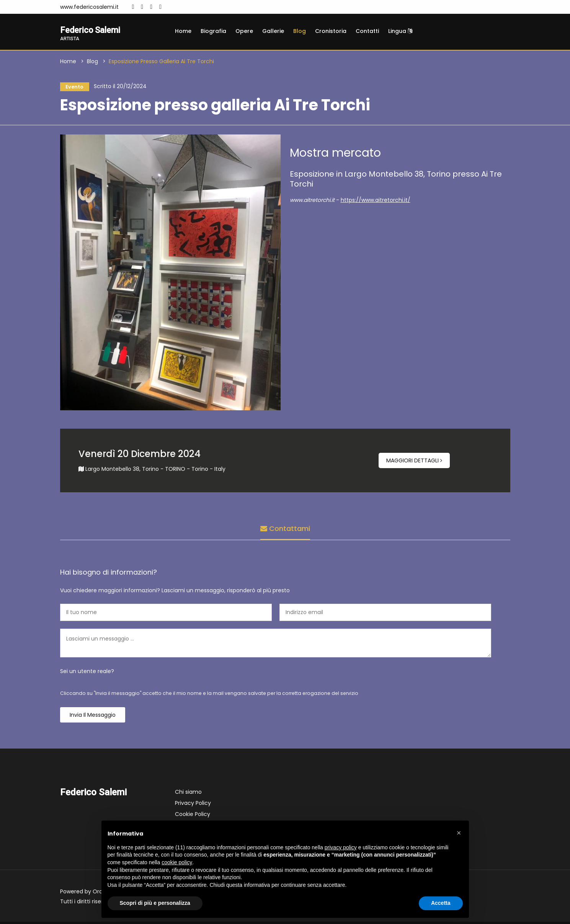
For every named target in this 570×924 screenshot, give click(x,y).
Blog (300, 31)
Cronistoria (331, 31)
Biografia (213, 31)
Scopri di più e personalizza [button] (155, 903)
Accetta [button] (441, 903)
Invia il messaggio (93, 717)
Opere (244, 31)
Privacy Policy (193, 805)
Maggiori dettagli (414, 463)
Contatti (367, 31)
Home (183, 31)
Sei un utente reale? (87, 673)
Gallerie (273, 31)
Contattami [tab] (285, 529)
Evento (73, 88)
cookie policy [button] (177, 862)
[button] (459, 833)
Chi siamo (188, 794)
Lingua (400, 31)
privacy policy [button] (341, 847)
